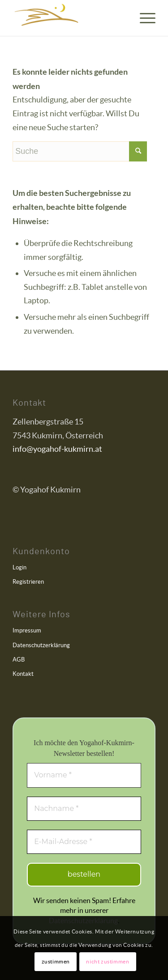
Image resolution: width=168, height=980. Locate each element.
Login (19, 567)
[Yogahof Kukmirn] (70, 18)
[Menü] (143, 18)
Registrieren (28, 582)
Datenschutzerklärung (41, 645)
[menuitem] (143, 18)
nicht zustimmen (108, 961)
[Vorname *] (84, 775)
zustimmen (56, 961)
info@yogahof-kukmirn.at (57, 449)
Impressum (27, 630)
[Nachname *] (84, 809)
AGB (19, 660)
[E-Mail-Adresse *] (84, 842)
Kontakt (23, 674)
